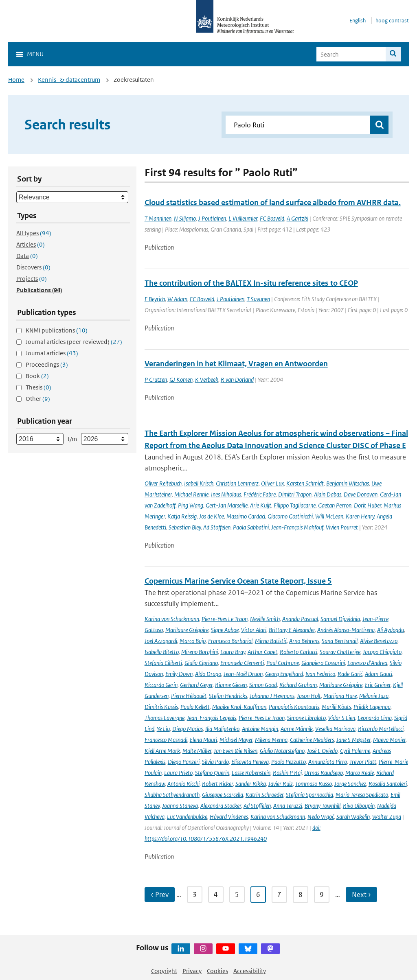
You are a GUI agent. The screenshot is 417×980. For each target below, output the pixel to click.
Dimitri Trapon (295, 494)
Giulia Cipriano (201, 663)
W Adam (177, 299)
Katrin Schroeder (264, 795)
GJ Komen (181, 380)
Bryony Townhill (323, 806)
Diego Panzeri (184, 762)
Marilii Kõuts (336, 707)
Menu (35, 54)
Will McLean (329, 516)
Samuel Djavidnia (340, 619)
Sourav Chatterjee (340, 652)
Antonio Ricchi (183, 784)
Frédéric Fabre (260, 494)
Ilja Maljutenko (222, 729)
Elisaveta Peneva (250, 762)
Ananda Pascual (300, 619)
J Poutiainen (212, 218)
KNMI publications (57, 330)
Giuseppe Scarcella (223, 795)
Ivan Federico (320, 674)
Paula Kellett (195, 707)
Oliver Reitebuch (163, 483)
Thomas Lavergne (165, 718)
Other (38, 399)
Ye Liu (163, 729)
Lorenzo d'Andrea (367, 663)
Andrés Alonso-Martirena (346, 630)
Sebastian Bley (185, 527)
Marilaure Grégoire (187, 630)
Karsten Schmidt (305, 483)
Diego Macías (188, 729)
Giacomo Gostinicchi (290, 516)
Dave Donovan (361, 494)
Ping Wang (191, 505)
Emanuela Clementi (242, 663)
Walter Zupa (387, 817)
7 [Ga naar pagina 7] (279, 895)
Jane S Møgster (353, 740)
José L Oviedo (322, 751)
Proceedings (47, 364)
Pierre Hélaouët (189, 696)
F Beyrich (155, 299)
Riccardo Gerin (161, 685)
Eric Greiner (378, 685)
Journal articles (52, 353)
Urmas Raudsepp (324, 773)
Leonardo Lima (375, 718)
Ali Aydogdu (391, 630)
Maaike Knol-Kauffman (239, 707)
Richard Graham (298, 685)
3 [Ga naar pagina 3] (195, 895)
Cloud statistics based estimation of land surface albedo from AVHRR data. (273, 202)
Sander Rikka (251, 784)
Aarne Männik (297, 729)
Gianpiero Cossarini (323, 663)
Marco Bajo (193, 641)
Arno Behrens (304, 641)
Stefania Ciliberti (163, 663)
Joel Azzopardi (161, 641)
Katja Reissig (182, 516)
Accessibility (250, 971)
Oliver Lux (272, 483)
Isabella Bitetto (162, 652)
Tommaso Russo (314, 784)
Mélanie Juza (374, 696)
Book (37, 376)
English (358, 21)
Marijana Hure (340, 696)
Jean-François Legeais (212, 718)
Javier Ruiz (281, 784)
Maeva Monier (389, 740)
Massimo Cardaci (246, 516)
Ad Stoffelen (217, 527)
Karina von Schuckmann (172, 619)
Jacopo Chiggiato (382, 652)
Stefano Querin (212, 773)
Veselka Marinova (335, 729)
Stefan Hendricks (228, 696)
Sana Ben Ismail (340, 641)
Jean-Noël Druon (243, 674)
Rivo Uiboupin (359, 806)
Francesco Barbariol (230, 641)
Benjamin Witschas (348, 483)
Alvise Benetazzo (379, 641)
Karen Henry (360, 516)
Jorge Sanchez (350, 784)
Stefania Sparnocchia (309, 795)
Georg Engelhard (284, 674)
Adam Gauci (379, 674)
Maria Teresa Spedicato (362, 795)
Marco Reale (360, 773)
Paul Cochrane (283, 663)
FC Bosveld (272, 218)
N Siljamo (185, 218)
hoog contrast (392, 21)
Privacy (192, 971)
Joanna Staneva (180, 806)
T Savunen (258, 299)
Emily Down (179, 674)
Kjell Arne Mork (162, 751)
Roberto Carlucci (298, 652)
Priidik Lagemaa (372, 707)
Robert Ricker (217, 784)
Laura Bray (233, 652)
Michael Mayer (236, 740)
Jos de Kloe (212, 516)
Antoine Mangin (260, 729)
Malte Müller (197, 751)
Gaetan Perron (335, 505)
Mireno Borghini (200, 652)
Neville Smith (265, 619)
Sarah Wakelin (353, 817)
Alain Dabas (328, 494)
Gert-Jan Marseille (227, 505)
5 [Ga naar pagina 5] (237, 895)
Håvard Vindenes (229, 817)
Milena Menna (271, 740)
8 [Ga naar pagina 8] (301, 895)
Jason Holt (309, 696)
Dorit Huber (368, 505)
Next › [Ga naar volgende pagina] (361, 895)
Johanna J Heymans (272, 696)
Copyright (164, 971)
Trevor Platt (363, 762)
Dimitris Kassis (161, 707)
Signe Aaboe (225, 630)
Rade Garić (350, 674)
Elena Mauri (203, 740)
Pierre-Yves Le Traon (225, 619)
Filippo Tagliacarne (295, 505)
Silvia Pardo (215, 762)
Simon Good (263, 685)
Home (16, 80)
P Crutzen (156, 380)
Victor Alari (254, 630)
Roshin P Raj (287, 773)
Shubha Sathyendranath (172, 795)
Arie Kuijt (261, 505)
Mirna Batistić (271, 641)
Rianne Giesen (231, 685)
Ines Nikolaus (226, 494)
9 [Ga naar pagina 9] (322, 895)
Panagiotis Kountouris (294, 707)
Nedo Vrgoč (321, 817)
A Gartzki (297, 218)
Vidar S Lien (342, 718)
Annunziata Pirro (328, 762)
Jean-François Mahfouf (297, 527)
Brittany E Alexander (292, 630)
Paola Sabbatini (251, 527)
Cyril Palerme (355, 751)
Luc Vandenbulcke (187, 817)
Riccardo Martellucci (381, 729)
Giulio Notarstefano (282, 751)
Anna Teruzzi (288, 806)
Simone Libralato (306, 718)
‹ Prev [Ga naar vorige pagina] (160, 895)
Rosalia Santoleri (388, 784)
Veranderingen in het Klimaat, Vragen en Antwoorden (236, 364)
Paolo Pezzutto (289, 762)
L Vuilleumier (243, 218)
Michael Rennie (191, 494)
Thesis (38, 387)
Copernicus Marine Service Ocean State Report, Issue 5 (238, 581)
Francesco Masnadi (166, 740)
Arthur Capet (262, 652)
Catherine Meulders (312, 740)
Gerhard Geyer (196, 685)
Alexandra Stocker (221, 806)
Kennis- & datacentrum (69, 80)
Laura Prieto (178, 773)
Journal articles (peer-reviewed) (74, 342)
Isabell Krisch (199, 483)
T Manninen (158, 218)
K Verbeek (207, 380)
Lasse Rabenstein (251, 773)
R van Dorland (237, 380)
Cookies (217, 971)
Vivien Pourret (342, 527)
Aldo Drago (208, 674)
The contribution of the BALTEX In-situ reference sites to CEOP (251, 283)
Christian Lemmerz (237, 483)
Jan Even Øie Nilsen (236, 751)
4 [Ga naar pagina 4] (216, 895)
